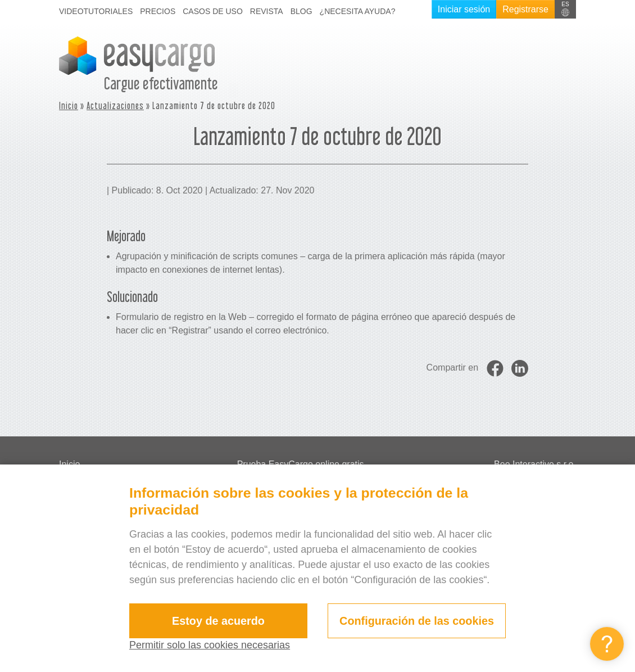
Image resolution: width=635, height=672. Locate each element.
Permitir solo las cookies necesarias (210, 645)
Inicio (69, 105)
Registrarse (525, 9)
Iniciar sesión (464, 9)
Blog (301, 11)
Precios (158, 11)
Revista (267, 11)
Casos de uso (213, 11)
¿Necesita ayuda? (358, 11)
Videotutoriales (96, 11)
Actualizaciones (115, 105)
